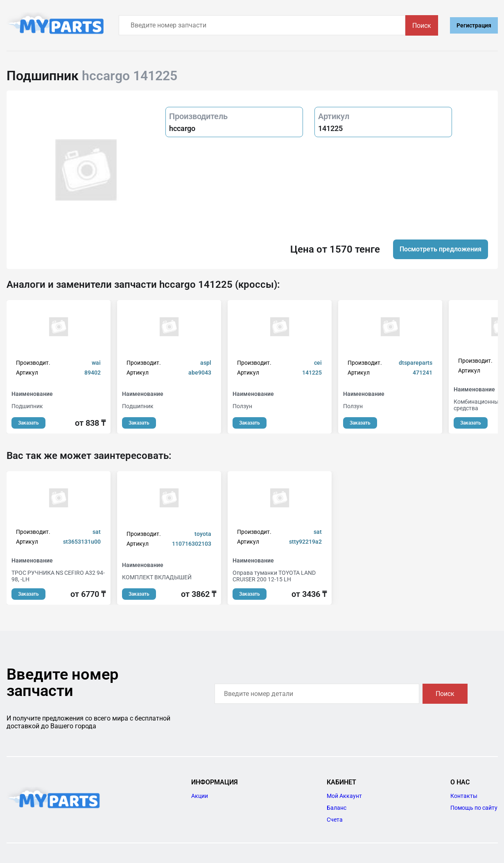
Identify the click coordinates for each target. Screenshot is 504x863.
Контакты (464, 796)
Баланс (337, 808)
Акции (200, 796)
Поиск (422, 26)
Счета (335, 820)
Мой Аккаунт (344, 796)
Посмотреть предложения (441, 249)
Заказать (28, 423)
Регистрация (474, 25)
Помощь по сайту (474, 808)
